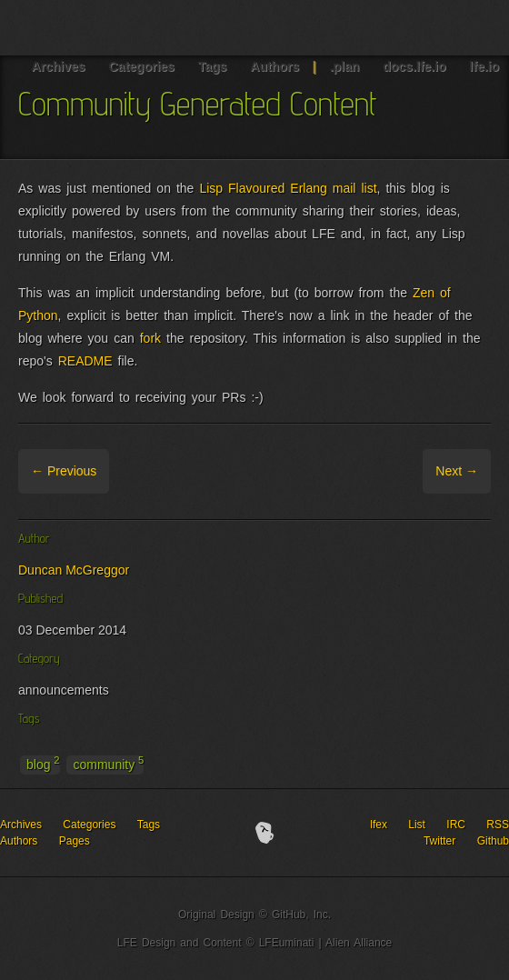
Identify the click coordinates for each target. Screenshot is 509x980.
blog (43, 764)
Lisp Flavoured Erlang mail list (288, 188)
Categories (89, 825)
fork (150, 338)
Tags (149, 825)
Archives (21, 825)
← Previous (64, 471)
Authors (19, 841)
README (85, 361)
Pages (75, 841)
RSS (498, 825)
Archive (133, 471)
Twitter (439, 841)
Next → (457, 471)
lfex (379, 825)
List (417, 825)
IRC (456, 825)
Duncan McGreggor (74, 570)
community (108, 764)
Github (493, 841)
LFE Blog (98, 28)
